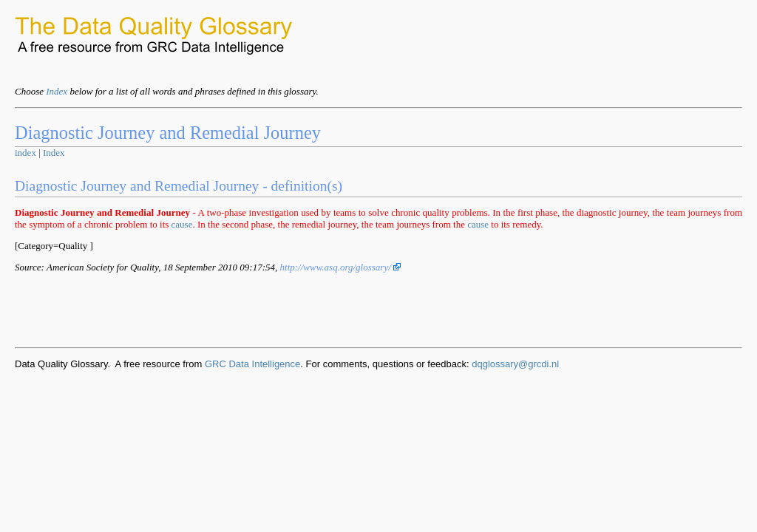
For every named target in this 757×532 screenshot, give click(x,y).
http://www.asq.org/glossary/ (341, 267)
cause (182, 224)
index (26, 153)
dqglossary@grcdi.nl (515, 364)
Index (57, 91)
